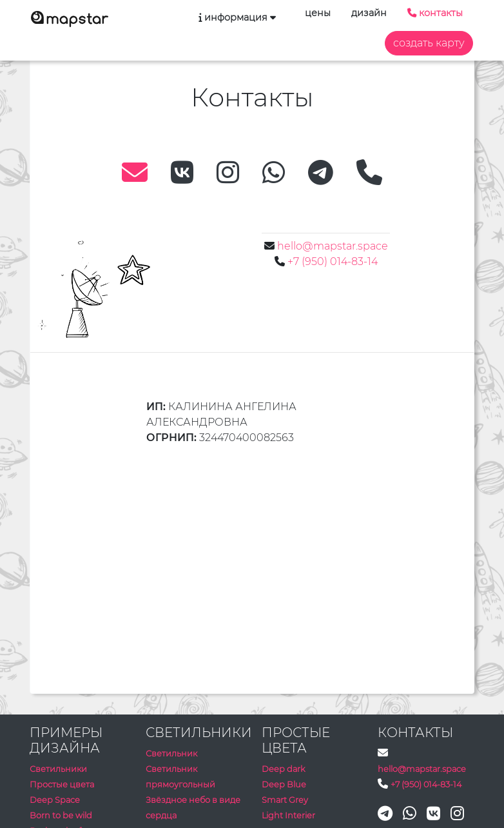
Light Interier (288, 815)
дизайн (369, 13)
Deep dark (284, 769)
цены (318, 13)
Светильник (171, 754)
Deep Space (55, 800)
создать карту (429, 43)
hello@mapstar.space (333, 246)
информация (236, 17)
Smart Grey (285, 800)
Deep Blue (284, 784)
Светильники (58, 769)
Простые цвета (62, 784)
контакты (435, 13)
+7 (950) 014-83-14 (333, 261)
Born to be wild (61, 815)
